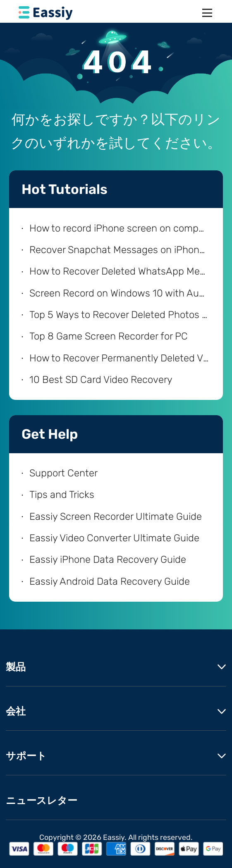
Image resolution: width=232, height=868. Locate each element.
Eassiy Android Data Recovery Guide (110, 581)
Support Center (63, 473)
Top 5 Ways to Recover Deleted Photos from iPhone (119, 315)
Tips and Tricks (62, 495)
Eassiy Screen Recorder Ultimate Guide (116, 516)
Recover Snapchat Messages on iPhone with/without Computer (119, 250)
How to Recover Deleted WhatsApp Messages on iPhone (119, 271)
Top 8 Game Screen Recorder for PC (109, 336)
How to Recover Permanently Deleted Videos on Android (119, 358)
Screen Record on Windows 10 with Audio (119, 293)
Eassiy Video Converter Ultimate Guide (114, 538)
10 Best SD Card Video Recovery (101, 380)
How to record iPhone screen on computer (119, 228)
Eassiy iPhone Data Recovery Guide (108, 560)
